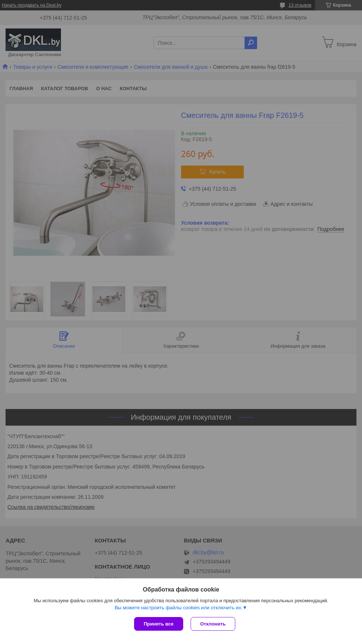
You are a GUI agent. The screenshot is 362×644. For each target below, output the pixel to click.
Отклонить (213, 624)
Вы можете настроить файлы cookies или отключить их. (178, 608)
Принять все (159, 624)
